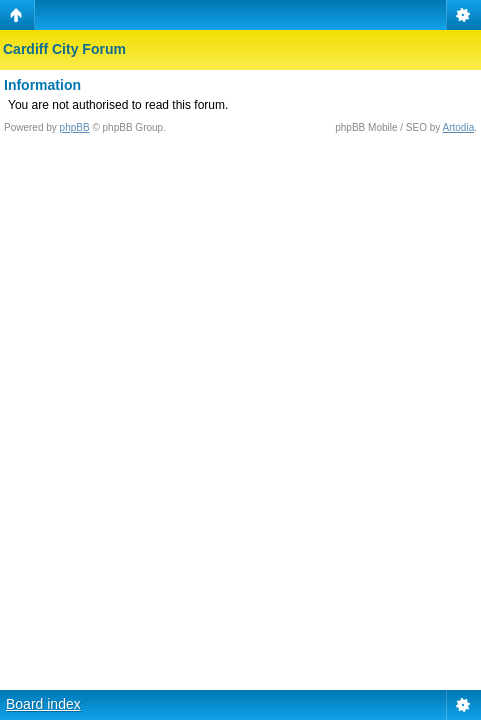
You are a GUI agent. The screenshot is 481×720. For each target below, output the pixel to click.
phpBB (75, 127)
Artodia (459, 127)
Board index (43, 704)
